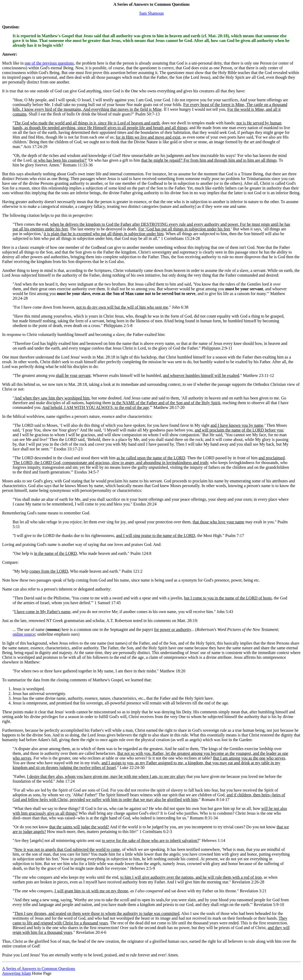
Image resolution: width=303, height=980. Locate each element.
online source (24, 634)
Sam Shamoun (151, 13)
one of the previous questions (49, 63)
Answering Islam (17, 973)
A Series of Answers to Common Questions (39, 969)
